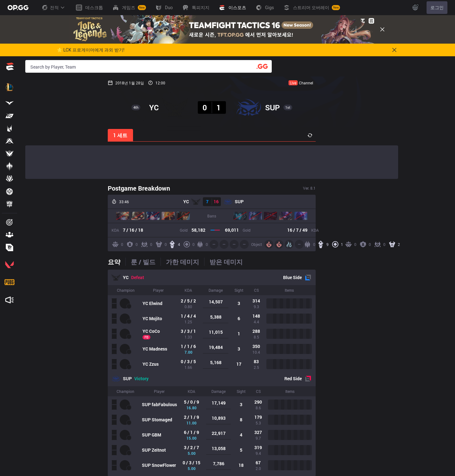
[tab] (34, 262)
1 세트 (38, 135)
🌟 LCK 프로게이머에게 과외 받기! (91, 50)
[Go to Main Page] (18, 8)
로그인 (437, 8)
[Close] (382, 29)
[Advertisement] (212, 162)
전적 (53, 8)
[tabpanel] (212, 373)
